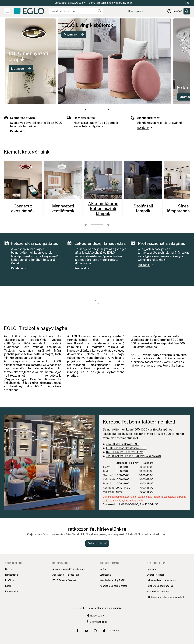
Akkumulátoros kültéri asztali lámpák (103, 208)
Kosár (8, 586)
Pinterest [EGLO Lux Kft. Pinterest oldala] (115, 631)
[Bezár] (188, 3)
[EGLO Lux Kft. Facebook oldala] (78, 631)
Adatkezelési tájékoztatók (114, 586)
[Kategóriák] (7, 11)
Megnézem (24, 69)
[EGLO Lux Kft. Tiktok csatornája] (104, 631)
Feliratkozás (97, 543)
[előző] (86, 109)
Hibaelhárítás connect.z (159, 591)
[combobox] (76, 11)
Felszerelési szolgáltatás (160, 586)
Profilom (9, 580)
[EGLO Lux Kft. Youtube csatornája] (86, 631)
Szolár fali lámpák (143, 208)
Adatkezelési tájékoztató (66, 575)
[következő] (108, 109)
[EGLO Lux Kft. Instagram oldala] (95, 631)
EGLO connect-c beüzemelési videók (166, 597)
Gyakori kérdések (156, 575)
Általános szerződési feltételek (69, 569)
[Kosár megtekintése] (187, 11)
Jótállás (104, 569)
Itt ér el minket (136, 11)
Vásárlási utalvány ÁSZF (112, 580)
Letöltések (105, 575)
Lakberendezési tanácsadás (161, 580)
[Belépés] (175, 11)
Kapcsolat (152, 569)
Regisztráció (12, 575)
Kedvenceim (11, 591)
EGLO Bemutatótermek (64, 580)
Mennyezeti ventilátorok (63, 208)
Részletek (18, 131)
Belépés (9, 569)
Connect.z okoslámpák (23, 208)
